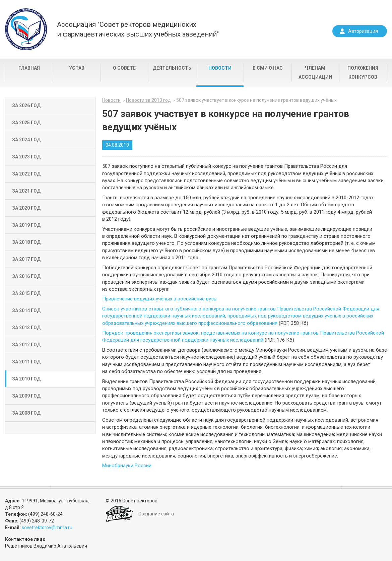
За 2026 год (26, 106)
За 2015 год (26, 293)
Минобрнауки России (127, 466)
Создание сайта (156, 514)
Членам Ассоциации (315, 73)
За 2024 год (26, 140)
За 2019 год (26, 225)
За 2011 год (26, 362)
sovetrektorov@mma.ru (47, 528)
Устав (77, 68)
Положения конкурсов (363, 73)
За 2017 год (26, 259)
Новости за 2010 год (148, 100)
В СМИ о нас (268, 68)
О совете (124, 68)
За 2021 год (26, 191)
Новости (220, 68)
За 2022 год (26, 174)
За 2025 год (26, 123)
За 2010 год (26, 379)
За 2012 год (26, 345)
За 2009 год (26, 396)
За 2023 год (26, 157)
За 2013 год (26, 328)
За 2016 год (26, 276)
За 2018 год (26, 242)
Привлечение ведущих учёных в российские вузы (160, 299)
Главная (29, 68)
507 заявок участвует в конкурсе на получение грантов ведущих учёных (256, 100)
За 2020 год (26, 208)
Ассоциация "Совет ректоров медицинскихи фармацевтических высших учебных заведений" (138, 29)
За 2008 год (26, 413)
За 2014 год (26, 310)
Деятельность (172, 68)
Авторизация (363, 31)
